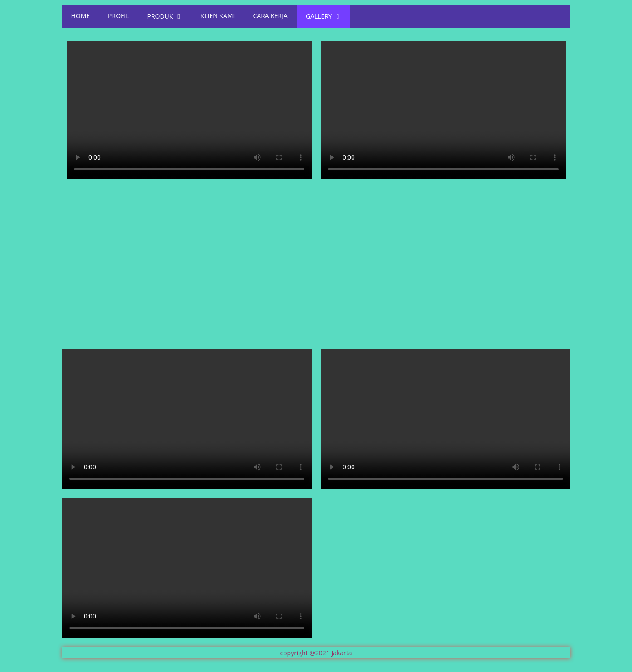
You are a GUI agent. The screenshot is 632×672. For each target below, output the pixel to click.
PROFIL (118, 16)
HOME (81, 16)
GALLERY (323, 16)
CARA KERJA (270, 16)
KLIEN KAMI (218, 16)
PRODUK (165, 16)
